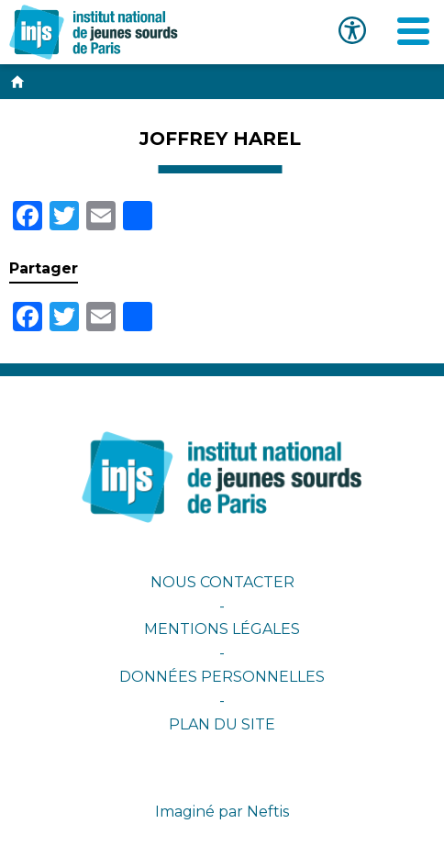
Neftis (268, 812)
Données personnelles (222, 677)
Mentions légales (222, 629)
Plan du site (222, 724)
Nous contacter (222, 582)
